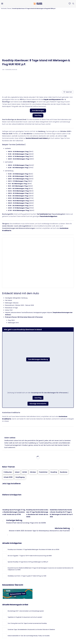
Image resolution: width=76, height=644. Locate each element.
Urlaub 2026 (8, 477)
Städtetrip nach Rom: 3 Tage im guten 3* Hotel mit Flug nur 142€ (27, 576)
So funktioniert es (44, 214)
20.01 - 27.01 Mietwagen (16, 208)
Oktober (33, 472)
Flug (27, 152)
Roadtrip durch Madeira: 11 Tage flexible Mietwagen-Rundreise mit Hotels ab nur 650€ (33, 549)
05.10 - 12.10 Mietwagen (16, 165)
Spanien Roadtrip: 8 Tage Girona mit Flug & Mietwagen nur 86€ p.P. (28, 562)
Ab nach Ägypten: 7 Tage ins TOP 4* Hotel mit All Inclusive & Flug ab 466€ (30, 556)
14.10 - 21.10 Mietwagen (16, 174)
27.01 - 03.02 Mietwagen (17, 210)
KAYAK (25, 472)
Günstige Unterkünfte (38, 404)
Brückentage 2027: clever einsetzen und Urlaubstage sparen (26, 611)
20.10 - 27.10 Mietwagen (16, 156)
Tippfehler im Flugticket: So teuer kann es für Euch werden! (25, 617)
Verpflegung (20, 477)
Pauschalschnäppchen (48, 216)
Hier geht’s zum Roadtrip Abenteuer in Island (23, 330)
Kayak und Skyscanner (52, 99)
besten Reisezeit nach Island (37, 138)
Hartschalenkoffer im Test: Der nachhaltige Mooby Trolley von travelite (29, 636)
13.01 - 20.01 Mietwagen (16, 206)
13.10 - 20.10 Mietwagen (16, 154)
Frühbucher (8, 472)
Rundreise (64, 472)
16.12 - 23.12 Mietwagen (16, 196)
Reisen (9, 8)
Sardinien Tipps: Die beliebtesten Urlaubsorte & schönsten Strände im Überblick (31, 629)
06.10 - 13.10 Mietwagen (16, 152)
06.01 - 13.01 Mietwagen (16, 203)
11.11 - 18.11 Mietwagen (15, 184)
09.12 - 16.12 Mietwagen (16, 193)
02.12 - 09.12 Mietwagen (16, 191)
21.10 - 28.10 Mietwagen (16, 176)
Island (17, 472)
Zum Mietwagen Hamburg (38, 359)
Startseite (4, 8)
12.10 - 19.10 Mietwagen (16, 168)
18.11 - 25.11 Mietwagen (16, 186)
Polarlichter (43, 472)
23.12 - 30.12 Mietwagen (16, 198)
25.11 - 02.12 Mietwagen (16, 189)
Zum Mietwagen (38, 111)
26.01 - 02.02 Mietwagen (17, 159)
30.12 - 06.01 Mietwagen (16, 201)
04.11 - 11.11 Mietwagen (16, 181)
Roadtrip (54, 472)
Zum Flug (38, 115)
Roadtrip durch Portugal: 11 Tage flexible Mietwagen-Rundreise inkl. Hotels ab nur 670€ (14, 512)
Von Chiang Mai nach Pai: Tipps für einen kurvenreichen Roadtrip (27, 623)
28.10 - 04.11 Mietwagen (16, 179)
